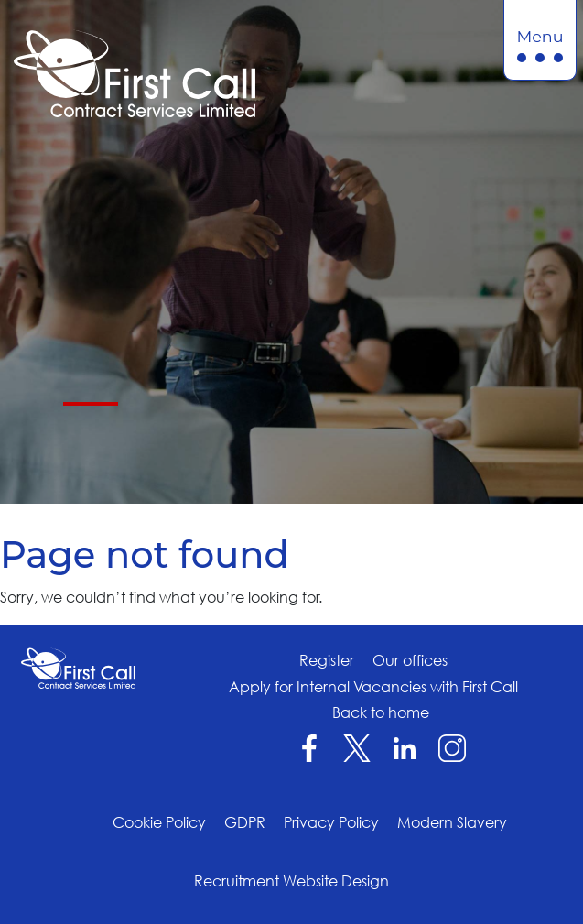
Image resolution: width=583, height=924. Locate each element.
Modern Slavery (452, 822)
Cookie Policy (159, 822)
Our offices (410, 660)
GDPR (245, 822)
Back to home (381, 712)
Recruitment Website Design (291, 881)
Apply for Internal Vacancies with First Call (373, 687)
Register (327, 660)
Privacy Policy (331, 822)
